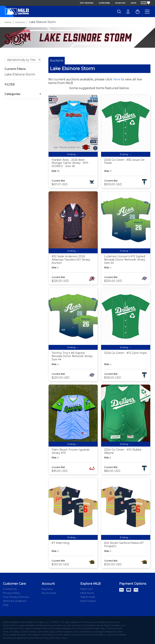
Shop (133, 3)
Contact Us (10, 589)
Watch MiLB (88, 597)
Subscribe (104, 3)
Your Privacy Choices (16, 597)
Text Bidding (87, 3)
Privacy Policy (11, 593)
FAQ (6, 605)
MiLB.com (120, 3)
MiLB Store (87, 593)
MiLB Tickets (88, 601)
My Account (49, 593)
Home (8, 22)
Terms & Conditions (15, 601)
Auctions (20, 22)
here (117, 79)
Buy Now (47, 589)
